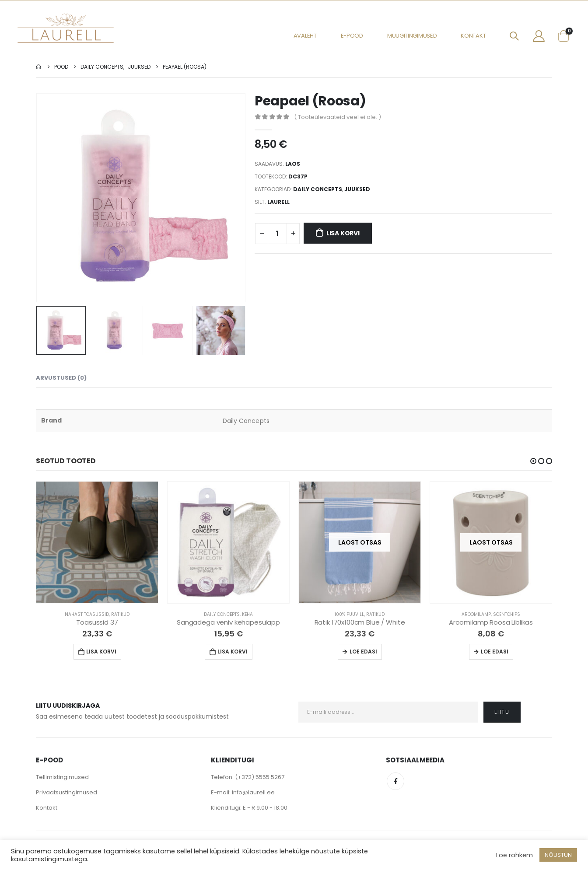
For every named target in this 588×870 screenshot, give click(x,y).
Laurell (278, 202)
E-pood (352, 36)
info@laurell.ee (253, 792)
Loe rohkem (514, 855)
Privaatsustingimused (66, 792)
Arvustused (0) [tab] (61, 378)
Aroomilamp (476, 614)
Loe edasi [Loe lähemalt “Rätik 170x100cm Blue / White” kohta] (363, 652)
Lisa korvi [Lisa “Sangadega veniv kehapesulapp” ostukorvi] (233, 652)
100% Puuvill (349, 614)
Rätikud (120, 614)
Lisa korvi (343, 233)
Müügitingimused (412, 36)
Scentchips (507, 614)
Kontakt (473, 36)
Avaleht (305, 36)
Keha (247, 614)
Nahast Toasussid (87, 614)
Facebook (395, 781)
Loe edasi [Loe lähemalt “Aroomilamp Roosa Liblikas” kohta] (495, 652)
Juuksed (357, 189)
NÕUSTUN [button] (558, 855)
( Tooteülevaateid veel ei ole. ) (338, 117)
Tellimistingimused (62, 777)
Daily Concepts (318, 189)
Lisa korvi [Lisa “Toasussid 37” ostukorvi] (101, 652)
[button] (533, 461)
